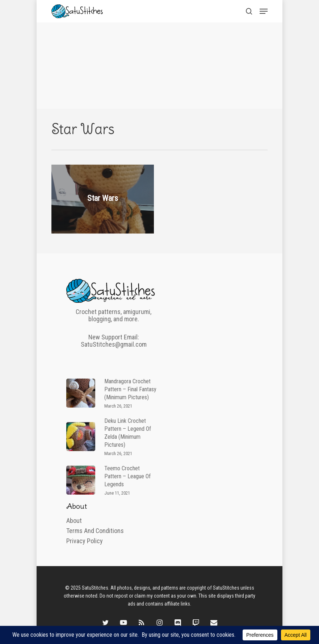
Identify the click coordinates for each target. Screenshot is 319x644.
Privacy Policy (85, 541)
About (74, 521)
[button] (264, 11)
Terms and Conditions (95, 531)
